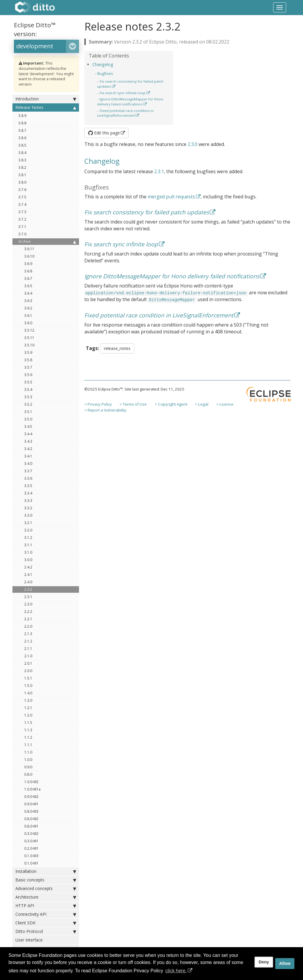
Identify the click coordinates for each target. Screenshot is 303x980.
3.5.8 (28, 360)
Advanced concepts (46, 889)
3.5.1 (28, 412)
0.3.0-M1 (31, 841)
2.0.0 (28, 671)
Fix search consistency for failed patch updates (147, 212)
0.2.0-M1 (31, 848)
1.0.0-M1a (32, 789)
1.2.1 (28, 708)
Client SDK (46, 923)
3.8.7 (22, 130)
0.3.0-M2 (31, 834)
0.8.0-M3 (31, 811)
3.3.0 (28, 515)
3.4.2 (28, 449)
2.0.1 (28, 663)
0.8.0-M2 (31, 819)
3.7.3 (22, 212)
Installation (46, 871)
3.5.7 (28, 367)
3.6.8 (28, 271)
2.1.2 (28, 641)
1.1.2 (28, 737)
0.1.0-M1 (31, 863)
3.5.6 (28, 375)
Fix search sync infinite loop (123, 93)
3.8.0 (22, 182)
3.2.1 (28, 523)
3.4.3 (28, 441)
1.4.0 (28, 693)
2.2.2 (28, 612)
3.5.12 (29, 330)
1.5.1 (28, 678)
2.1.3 (28, 634)
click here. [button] (176, 971)
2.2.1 (28, 619)
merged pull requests (171, 197)
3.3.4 (28, 493)
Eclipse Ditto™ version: (35, 29)
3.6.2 (28, 308)
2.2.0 (28, 626)
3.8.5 (22, 145)
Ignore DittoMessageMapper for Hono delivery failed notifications (130, 102)
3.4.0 (28, 464)
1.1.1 (28, 745)
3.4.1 (28, 456)
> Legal (202, 404)
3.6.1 (28, 315)
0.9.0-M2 (31, 797)
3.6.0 (28, 323)
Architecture (46, 897)
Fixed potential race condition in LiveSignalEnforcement (125, 113)
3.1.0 (28, 552)
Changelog (103, 64)
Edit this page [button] (104, 133)
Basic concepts (46, 880)
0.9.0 (28, 767)
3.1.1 (28, 545)
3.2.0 (28, 530)
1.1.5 (28, 723)
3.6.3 (28, 301)
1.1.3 (28, 730)
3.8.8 (22, 123)
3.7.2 (22, 219)
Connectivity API (46, 914)
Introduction (46, 99)
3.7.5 (22, 197)
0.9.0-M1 (31, 804)
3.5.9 (28, 352)
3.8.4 (22, 153)
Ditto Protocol (46, 931)
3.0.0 (28, 560)
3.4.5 (28, 426)
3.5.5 (28, 382)
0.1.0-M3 (31, 856)
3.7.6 (22, 190)
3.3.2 (28, 508)
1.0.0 (28, 760)
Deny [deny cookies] (264, 962)
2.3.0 (28, 604)
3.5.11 (29, 338)
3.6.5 (28, 286)
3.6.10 (29, 256)
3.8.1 (22, 175)
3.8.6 (22, 138)
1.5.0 (28, 686)
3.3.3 (28, 501)
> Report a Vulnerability (105, 410)
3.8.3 (22, 160)
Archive (47, 242)
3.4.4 (28, 434)
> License (225, 404)
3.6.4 (28, 293)
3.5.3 (28, 397)
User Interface (29, 940)
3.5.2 (28, 404)
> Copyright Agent (171, 404)
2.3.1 (28, 597)
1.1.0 (28, 752)
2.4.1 (28, 575)
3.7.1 (22, 227)
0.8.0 (28, 774)
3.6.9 (28, 264)
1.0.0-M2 (31, 782)
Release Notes (46, 107)
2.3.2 (28, 589)
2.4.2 (28, 567)
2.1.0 (28, 656)
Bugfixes (105, 73)
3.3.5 (28, 486)
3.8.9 (22, 116)
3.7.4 (22, 204)
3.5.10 (29, 345)
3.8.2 (22, 167)
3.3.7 (28, 471)
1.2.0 (28, 715)
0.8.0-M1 (31, 826)
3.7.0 (22, 234)
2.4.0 (28, 582)
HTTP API (46, 906)
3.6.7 (28, 278)
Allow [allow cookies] (285, 963)
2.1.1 (28, 649)
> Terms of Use (133, 404)
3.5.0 (28, 419)
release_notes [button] (117, 348)
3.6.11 (29, 249)
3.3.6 (28, 478)
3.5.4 (28, 389)
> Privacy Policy (98, 404)
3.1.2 (28, 538)
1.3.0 (28, 700)
